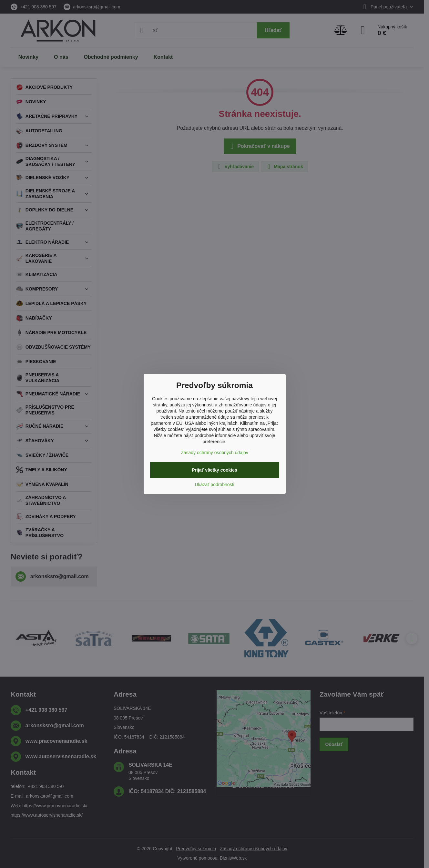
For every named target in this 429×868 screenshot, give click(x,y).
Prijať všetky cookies (215, 470)
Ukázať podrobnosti (215, 485)
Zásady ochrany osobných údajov (215, 453)
